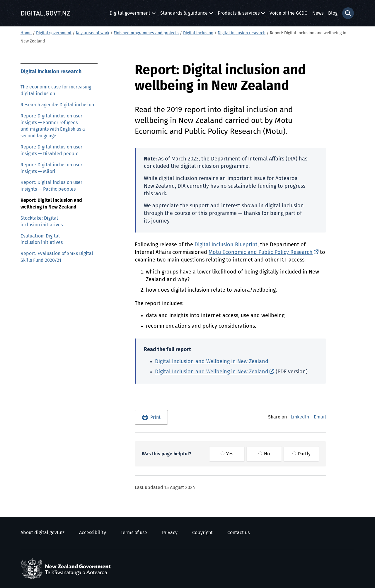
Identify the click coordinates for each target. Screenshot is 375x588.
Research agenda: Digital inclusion (57, 105)
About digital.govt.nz (42, 533)
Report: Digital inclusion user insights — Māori (51, 168)
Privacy (170, 533)
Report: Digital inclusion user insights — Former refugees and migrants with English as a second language (53, 126)
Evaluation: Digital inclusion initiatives (42, 239)
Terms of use (134, 533)
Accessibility (93, 533)
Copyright (202, 533)
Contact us (238, 533)
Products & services (239, 15)
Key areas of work (93, 33)
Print (155, 417)
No (264, 454)
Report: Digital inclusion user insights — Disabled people (51, 150)
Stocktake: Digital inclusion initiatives (42, 222)
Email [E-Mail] (320, 417)
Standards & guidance (184, 15)
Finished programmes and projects (146, 33)
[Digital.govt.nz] (45, 13)
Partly (301, 454)
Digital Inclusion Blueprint (226, 245)
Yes (227, 454)
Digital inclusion (198, 33)
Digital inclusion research (242, 33)
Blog (333, 13)
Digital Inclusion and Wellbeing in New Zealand (212, 362)
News (318, 13)
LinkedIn (300, 417)
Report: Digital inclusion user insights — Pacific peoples (51, 186)
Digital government (130, 15)
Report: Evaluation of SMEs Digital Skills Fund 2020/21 (57, 257)
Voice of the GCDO (289, 13)
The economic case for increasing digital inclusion (56, 90)
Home (26, 33)
